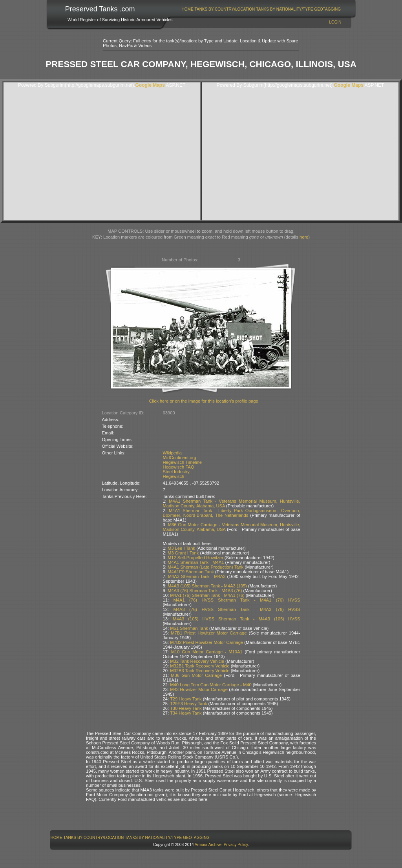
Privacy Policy (236, 845)
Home (188, 9)
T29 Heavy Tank (186, 699)
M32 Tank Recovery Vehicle (197, 661)
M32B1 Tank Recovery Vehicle (200, 666)
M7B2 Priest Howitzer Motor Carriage (206, 642)
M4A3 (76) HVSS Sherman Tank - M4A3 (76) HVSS (237, 609)
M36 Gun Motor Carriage (196, 675)
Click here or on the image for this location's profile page (204, 401)
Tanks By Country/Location (225, 9)
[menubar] (261, 9)
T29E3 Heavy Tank (188, 704)
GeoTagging (327, 9)
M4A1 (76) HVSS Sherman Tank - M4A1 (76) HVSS (237, 600)
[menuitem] (187, 9)
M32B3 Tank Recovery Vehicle (200, 671)
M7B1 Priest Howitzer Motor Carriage (209, 633)
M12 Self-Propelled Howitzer (196, 558)
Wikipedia (173, 453)
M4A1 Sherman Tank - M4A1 (196, 562)
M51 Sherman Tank (189, 628)
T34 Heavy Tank (186, 713)
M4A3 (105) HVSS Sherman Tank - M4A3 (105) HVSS (236, 619)
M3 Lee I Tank (181, 548)
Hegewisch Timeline (183, 462)
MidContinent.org (180, 458)
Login (335, 22)
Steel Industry (176, 472)
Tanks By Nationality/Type (284, 9)
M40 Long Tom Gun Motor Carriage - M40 (211, 685)
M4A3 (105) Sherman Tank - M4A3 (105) (207, 586)
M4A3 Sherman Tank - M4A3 (197, 576)
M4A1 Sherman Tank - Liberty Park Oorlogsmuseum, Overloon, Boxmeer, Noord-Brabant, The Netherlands (232, 513)
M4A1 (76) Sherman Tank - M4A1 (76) (207, 595)
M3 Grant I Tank (183, 553)
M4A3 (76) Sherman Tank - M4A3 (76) (205, 591)
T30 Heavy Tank (186, 708)
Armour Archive (208, 845)
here (304, 237)
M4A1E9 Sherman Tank (191, 572)
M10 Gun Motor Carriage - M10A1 (207, 652)
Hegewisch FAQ (179, 467)
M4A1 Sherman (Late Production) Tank (206, 567)
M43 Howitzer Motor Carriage (199, 689)
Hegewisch (174, 476)
